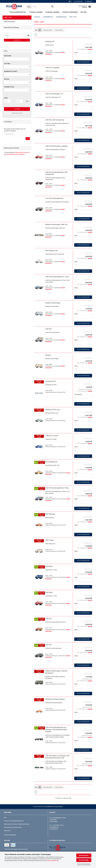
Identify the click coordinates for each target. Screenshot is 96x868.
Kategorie (8, 56)
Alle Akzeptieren (84, 855)
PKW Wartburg (50, 514)
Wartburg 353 (50, 42)
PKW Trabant (50, 540)
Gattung (7, 64)
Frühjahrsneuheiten (18, 12)
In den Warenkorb (83, 62)
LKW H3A (48, 329)
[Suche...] (29, 7)
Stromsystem (9, 87)
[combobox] (48, 30)
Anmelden (17, 40)
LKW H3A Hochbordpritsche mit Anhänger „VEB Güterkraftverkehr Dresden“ (56, 730)
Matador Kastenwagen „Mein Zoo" (57, 224)
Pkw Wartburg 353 (51, 462)
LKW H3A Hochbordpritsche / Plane (57, 277)
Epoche (7, 79)
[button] (70, 1)
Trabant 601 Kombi (52, 436)
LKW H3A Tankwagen (52, 68)
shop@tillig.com (54, 827)
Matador (48, 355)
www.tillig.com (54, 829)
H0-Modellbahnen (52, 12)
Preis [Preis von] (6, 98)
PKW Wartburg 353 (52, 251)
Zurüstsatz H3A (50, 381)
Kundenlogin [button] (78, 1)
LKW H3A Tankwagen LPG (54, 94)
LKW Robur (49, 566)
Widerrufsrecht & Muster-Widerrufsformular (17, 824)
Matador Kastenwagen (53, 303)
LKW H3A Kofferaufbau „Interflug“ (57, 146)
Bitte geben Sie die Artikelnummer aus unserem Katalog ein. (15, 130)
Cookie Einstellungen (10, 835)
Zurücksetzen (17, 113)
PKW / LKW (8, 17)
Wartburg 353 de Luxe (53, 410)
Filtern (17, 109)
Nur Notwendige (84, 860)
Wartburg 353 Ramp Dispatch (55, 699)
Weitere (84, 12)
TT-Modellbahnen (36, 12)
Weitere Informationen (84, 864)
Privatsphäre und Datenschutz (13, 827)
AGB (5, 818)
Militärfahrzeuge (9, 22)
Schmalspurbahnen (70, 12)
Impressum (7, 831)
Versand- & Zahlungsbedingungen (14, 821)
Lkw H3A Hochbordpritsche (54, 198)
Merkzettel (89, 1)
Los (28, 139)
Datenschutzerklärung (53, 861)
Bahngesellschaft (11, 71)
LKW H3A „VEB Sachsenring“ (55, 120)
